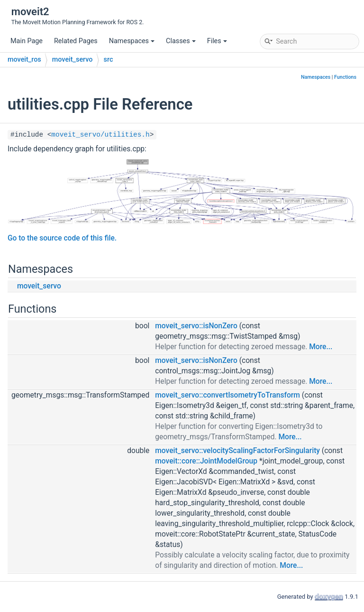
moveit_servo (73, 60)
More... (321, 347)
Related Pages (76, 41)
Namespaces (132, 41)
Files (217, 41)
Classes (181, 41)
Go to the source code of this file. (62, 238)
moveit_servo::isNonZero (196, 326)
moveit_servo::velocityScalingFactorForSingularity (237, 451)
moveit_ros (24, 60)
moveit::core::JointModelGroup (206, 461)
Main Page (27, 41)
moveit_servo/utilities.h (100, 135)
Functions (345, 77)
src (109, 60)
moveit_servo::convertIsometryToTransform (227, 395)
